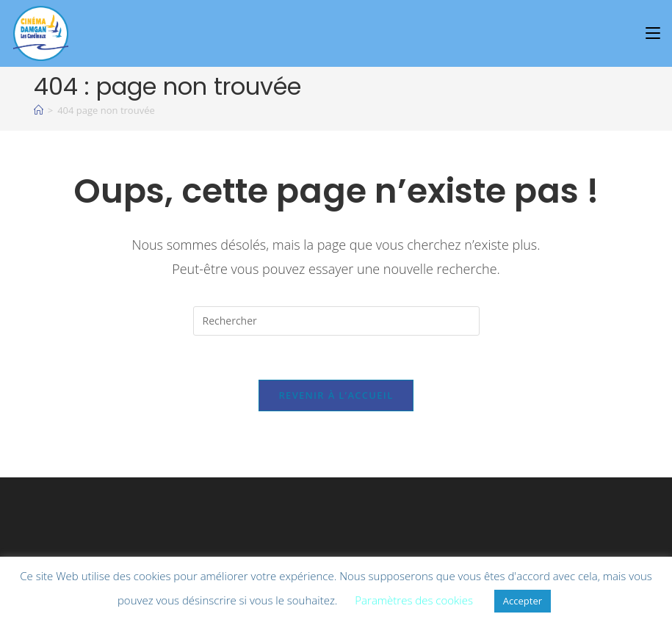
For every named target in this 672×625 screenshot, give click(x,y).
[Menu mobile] (655, 33)
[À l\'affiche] (39, 110)
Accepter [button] (523, 601)
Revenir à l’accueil (336, 395)
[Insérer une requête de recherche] (336, 321)
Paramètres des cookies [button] (414, 600)
